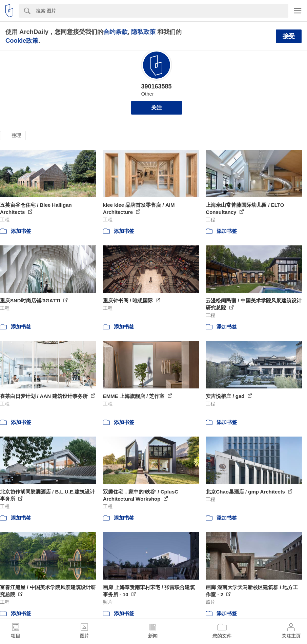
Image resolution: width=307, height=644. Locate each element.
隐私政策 (143, 32)
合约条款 (116, 32)
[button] (13, 136)
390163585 (156, 86)
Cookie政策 (22, 41)
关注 (157, 108)
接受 (289, 36)
